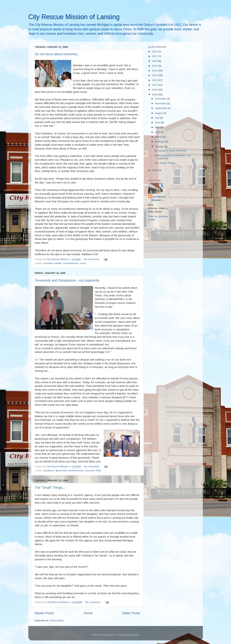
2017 (155, 56)
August (159, 113)
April (158, 132)
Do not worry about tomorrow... (57, 54)
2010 (155, 90)
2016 (155, 61)
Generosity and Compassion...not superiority (67, 280)
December (161, 99)
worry (83, 263)
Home (88, 613)
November (161, 103)
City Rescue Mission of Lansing (74, 17)
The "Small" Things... (50, 488)
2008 (155, 170)
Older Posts (131, 613)
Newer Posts (44, 613)
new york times (93, 470)
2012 (155, 80)
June (158, 122)
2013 (155, 75)
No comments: (92, 259)
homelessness (71, 263)
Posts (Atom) (57, 620)
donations (49, 470)
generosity (61, 470)
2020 (155, 51)
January (160, 146)
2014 (155, 71)
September (161, 108)
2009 (155, 95)
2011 (155, 85)
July (158, 118)
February (160, 142)
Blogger (135, 635)
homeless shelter (53, 263)
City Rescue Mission (159, 199)
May (158, 127)
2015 (155, 66)
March (159, 137)
